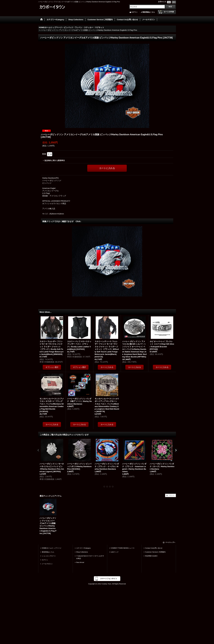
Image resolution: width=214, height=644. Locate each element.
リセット (172, 495)
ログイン (134, 12)
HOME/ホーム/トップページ (52, 548)
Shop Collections (82, 552)
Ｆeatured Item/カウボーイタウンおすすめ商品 (90, 557)
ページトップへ (170, 542)
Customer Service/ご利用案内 (155, 552)
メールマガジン (47, 564)
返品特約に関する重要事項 (55, 161)
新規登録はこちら (149, 12)
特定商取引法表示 (151, 556)
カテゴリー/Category (84, 548)
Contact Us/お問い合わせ (154, 548)
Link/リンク (115, 552)
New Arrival (80, 562)
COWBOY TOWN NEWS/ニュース (123, 548)
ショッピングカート (49, 556)
